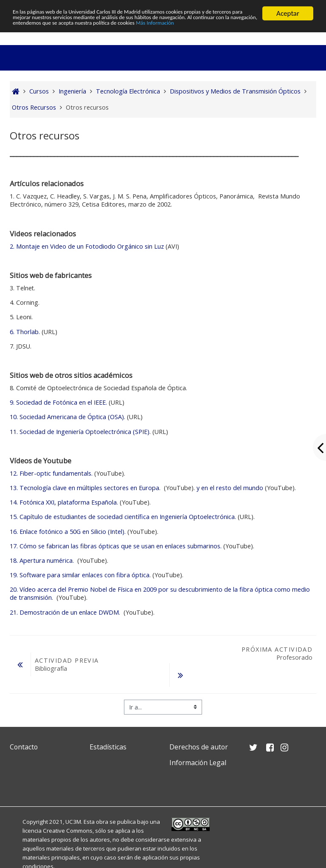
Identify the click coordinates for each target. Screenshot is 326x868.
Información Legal (198, 763)
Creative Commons (68, 831)
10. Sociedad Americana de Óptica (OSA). (67, 417)
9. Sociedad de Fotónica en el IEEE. (59, 402)
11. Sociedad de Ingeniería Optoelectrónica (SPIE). (80, 432)
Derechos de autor (199, 747)
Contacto (24, 747)
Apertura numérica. (43, 560)
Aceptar (288, 13)
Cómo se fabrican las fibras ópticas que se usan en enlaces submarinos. (116, 546)
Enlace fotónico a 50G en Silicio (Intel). (68, 532)
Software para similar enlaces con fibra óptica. (80, 575)
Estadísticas (108, 747)
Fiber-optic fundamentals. (51, 473)
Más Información (38, 35)
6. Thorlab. (25, 332)
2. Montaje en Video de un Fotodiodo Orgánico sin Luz (87, 246)
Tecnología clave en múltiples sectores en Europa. (86, 488)
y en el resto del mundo (229, 488)
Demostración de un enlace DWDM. (66, 612)
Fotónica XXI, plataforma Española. (64, 502)
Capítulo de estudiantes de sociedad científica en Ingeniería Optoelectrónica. (123, 517)
